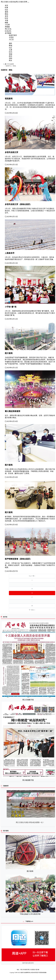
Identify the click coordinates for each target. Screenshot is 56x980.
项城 (11, 54)
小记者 (7, 25)
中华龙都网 (9, 64)
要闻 (6, 12)
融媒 (6, 23)
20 (32, 606)
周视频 (7, 27)
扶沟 (11, 52)
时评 (6, 18)
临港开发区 (13, 35)
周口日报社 (5, 2)
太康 (11, 50)
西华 (11, 56)
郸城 (11, 46)
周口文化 (8, 29)
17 (32, 597)
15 (32, 589)
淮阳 (11, 58)
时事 (6, 8)
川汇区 (11, 40)
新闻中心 (9, 66)
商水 (11, 60)
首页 (6, 6)
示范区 (11, 37)
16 (32, 593)
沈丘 (11, 48)
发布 (6, 16)
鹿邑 (11, 43)
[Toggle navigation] (28, 2)
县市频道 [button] (8, 33)
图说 (6, 14)
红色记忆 (8, 31)
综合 (6, 10)
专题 (6, 20)
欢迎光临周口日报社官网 (18, 2)
